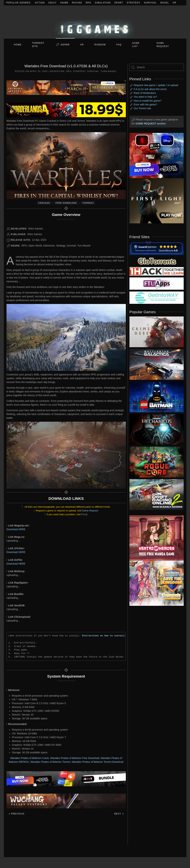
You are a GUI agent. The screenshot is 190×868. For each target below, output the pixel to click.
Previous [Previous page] (17, 814)
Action (40, 3)
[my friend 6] (157, 283)
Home (18, 45)
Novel (165, 3)
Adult (52, 3)
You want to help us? (145, 97)
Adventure (57, 71)
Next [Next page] (119, 814)
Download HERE (16, 529)
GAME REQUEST (163, 45)
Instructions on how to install (103, 636)
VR (174, 3)
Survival (150, 3)
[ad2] (154, 538)
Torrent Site (38, 45)
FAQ (119, 45)
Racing (77, 3)
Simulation (103, 3)
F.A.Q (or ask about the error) (150, 89)
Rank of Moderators (145, 93)
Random (100, 45)
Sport (119, 3)
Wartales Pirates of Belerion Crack (29, 758)
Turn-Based (109, 71)
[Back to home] (95, 22)
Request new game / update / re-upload (156, 85)
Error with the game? (145, 105)
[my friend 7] (157, 297)
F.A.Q (84, 514)
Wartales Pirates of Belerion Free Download (75, 758)
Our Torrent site (142, 108)
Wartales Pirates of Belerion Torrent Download (97, 762)
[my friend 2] (157, 261)
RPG (88, 3)
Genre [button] (65, 45)
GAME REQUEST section (151, 124)
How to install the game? (147, 101)
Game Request (90, 511)
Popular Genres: (19, 3)
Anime (64, 3)
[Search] (157, 67)
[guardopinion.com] (157, 248)
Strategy (134, 3)
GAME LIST (136, 45)
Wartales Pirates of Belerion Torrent (50, 762)
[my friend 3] (157, 271)
